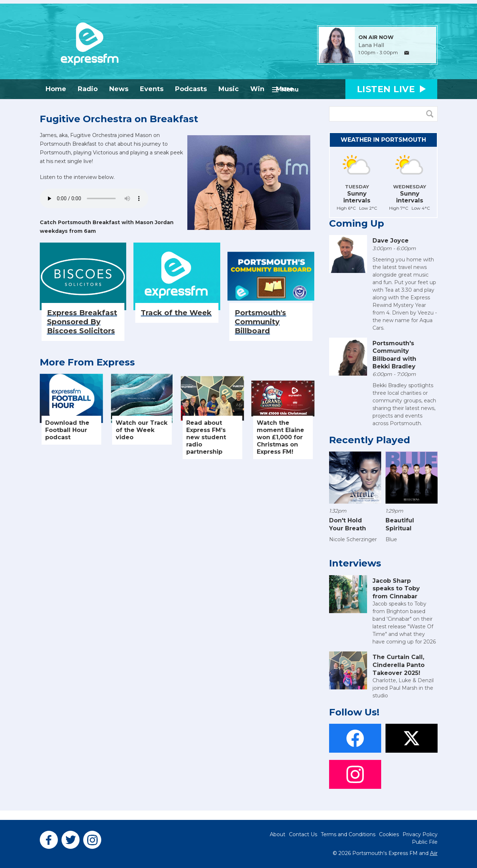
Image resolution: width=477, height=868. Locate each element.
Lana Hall (371, 45)
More (285, 89)
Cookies (389, 834)
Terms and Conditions (348, 834)
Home (56, 89)
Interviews (355, 563)
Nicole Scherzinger (353, 539)
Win (257, 89)
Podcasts (191, 89)
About (278, 834)
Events (152, 89)
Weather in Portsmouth (383, 140)
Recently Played (370, 440)
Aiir (434, 853)
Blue (391, 539)
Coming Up (357, 223)
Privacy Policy (420, 834)
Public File (425, 842)
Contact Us (303, 834)
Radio (88, 89)
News (119, 89)
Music (229, 89)
